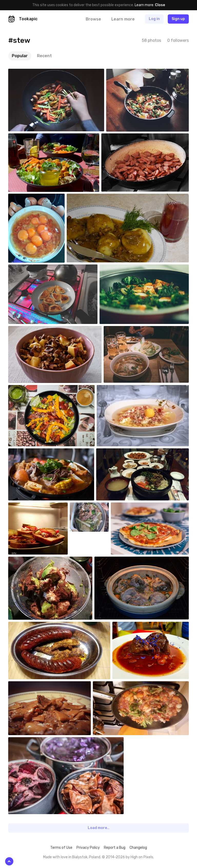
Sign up (178, 19)
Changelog (138, 848)
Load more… (99, 828)
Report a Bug (115, 848)
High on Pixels (142, 857)
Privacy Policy (88, 848)
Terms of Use (61, 848)
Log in (154, 19)
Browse (93, 19)
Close (160, 5)
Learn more (144, 5)
